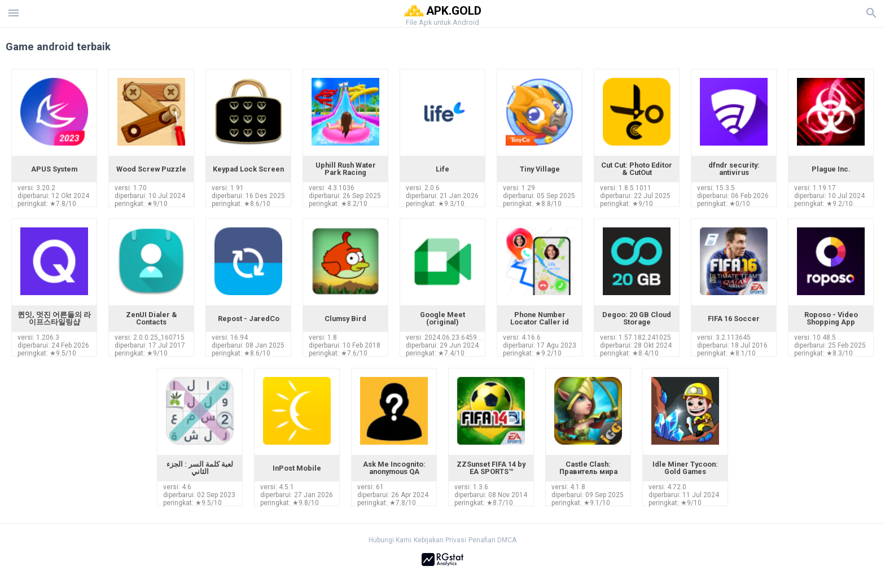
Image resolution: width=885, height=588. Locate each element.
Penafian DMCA (492, 540)
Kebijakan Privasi (440, 540)
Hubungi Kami (390, 540)
